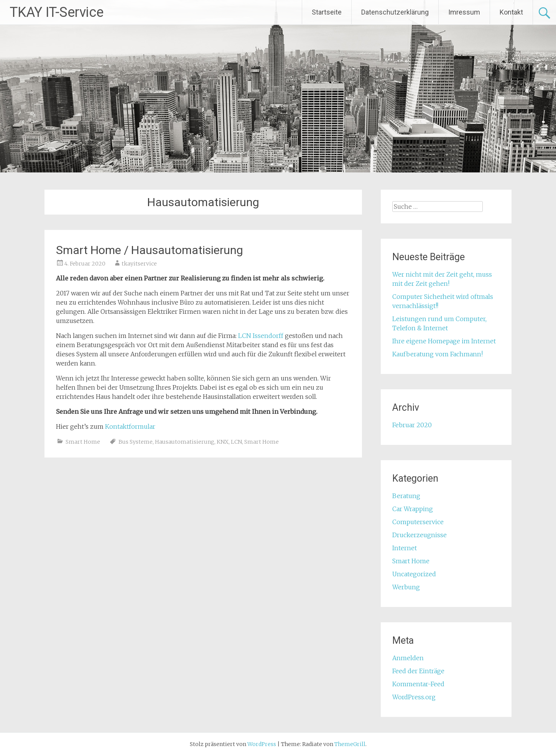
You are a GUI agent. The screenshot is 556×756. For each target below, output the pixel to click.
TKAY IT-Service (57, 12)
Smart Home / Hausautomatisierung (150, 250)
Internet (405, 548)
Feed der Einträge (418, 671)
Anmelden (408, 658)
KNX (223, 442)
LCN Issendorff (261, 336)
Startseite (327, 12)
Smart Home (83, 442)
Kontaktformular (130, 426)
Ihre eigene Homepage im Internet (444, 341)
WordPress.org (414, 697)
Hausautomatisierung (185, 442)
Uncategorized (414, 574)
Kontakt (511, 12)
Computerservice (418, 522)
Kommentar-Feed (418, 684)
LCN (236, 442)
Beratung (406, 496)
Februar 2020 (412, 425)
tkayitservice (139, 264)
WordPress (262, 744)
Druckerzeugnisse (419, 535)
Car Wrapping (413, 509)
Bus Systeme (136, 442)
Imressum (464, 12)
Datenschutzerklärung (395, 12)
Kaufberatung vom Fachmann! (438, 354)
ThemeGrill (350, 744)
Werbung (406, 587)
